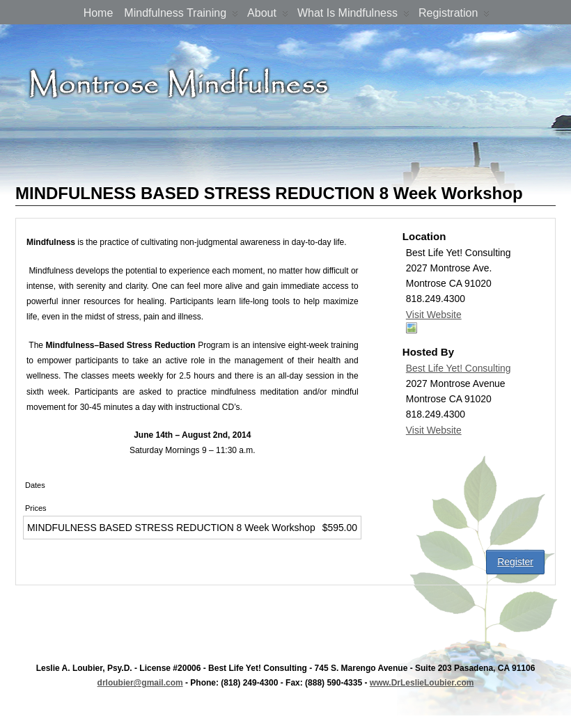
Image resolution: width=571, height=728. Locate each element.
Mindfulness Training (181, 16)
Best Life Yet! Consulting (459, 368)
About (268, 16)
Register (515, 562)
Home (99, 13)
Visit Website (434, 315)
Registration (454, 16)
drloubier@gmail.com (140, 683)
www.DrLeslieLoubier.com (422, 683)
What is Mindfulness (353, 16)
